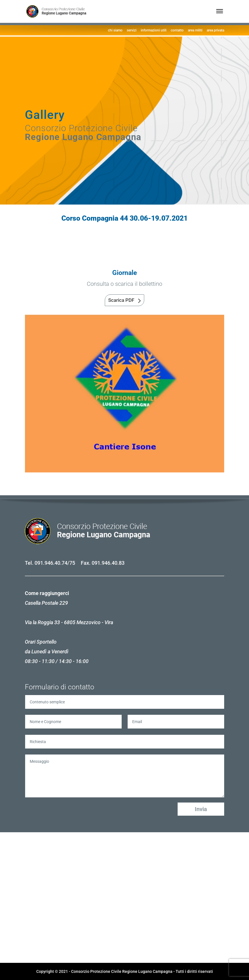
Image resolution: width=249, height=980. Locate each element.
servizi (132, 30)
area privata (215, 30)
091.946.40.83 (108, 563)
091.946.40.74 (51, 563)
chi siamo (115, 30)
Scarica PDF (121, 300)
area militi (195, 30)
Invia (201, 809)
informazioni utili (154, 30)
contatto (177, 30)
